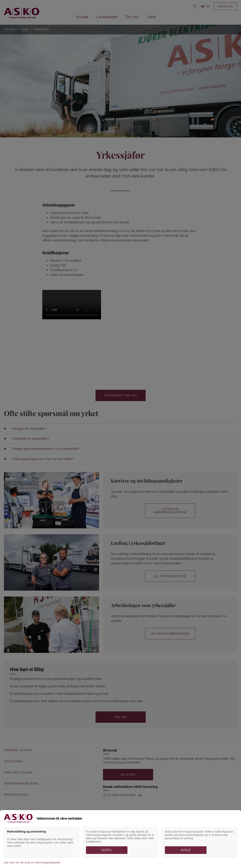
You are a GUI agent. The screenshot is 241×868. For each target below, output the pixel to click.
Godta (107, 850)
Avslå (186, 850)
